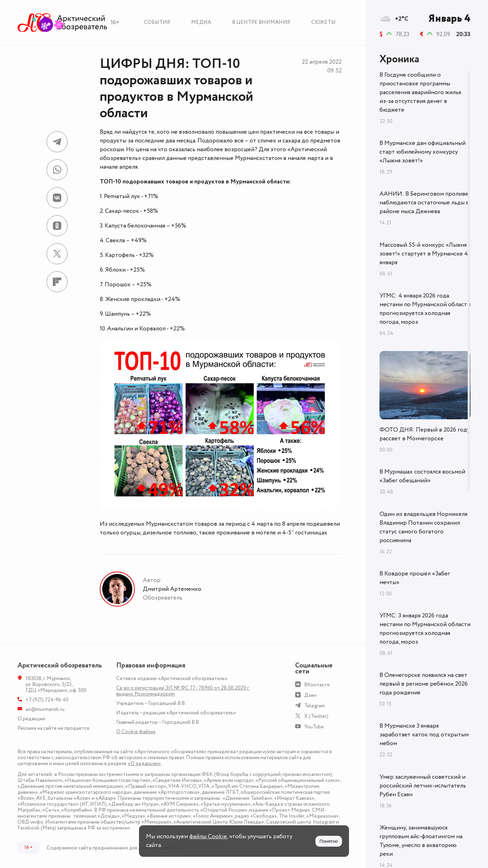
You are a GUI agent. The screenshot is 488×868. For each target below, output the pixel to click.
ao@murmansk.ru (45, 709)
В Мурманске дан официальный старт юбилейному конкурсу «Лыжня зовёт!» (423, 152)
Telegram (315, 706)
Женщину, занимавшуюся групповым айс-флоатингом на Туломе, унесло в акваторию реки (421, 841)
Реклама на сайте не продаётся (53, 728)
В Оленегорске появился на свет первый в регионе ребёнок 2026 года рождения (424, 684)
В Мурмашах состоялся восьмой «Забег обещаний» (422, 476)
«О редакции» (144, 764)
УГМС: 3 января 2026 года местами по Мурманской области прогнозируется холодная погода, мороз (425, 629)
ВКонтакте (317, 685)
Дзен (310, 695)
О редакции (31, 719)
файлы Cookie (208, 836)
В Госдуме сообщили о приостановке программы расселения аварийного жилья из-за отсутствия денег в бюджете (420, 92)
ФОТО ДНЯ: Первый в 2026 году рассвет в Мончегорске (425, 434)
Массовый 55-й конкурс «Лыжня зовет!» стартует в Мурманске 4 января (424, 254)
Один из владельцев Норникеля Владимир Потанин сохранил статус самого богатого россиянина (423, 527)
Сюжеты (323, 22)
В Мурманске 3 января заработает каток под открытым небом (424, 735)
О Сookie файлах (136, 732)
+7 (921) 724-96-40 (47, 700)
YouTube (314, 727)
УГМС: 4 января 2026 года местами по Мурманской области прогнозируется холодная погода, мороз (425, 309)
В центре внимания (261, 22)
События (157, 22)
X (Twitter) (316, 716)
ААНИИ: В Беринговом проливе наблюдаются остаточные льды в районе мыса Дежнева (424, 203)
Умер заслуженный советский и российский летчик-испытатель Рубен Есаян (423, 786)
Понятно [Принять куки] (329, 841)
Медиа (201, 22)
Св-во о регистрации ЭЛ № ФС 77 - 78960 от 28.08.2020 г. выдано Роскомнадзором (183, 691)
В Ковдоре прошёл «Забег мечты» (415, 578)
